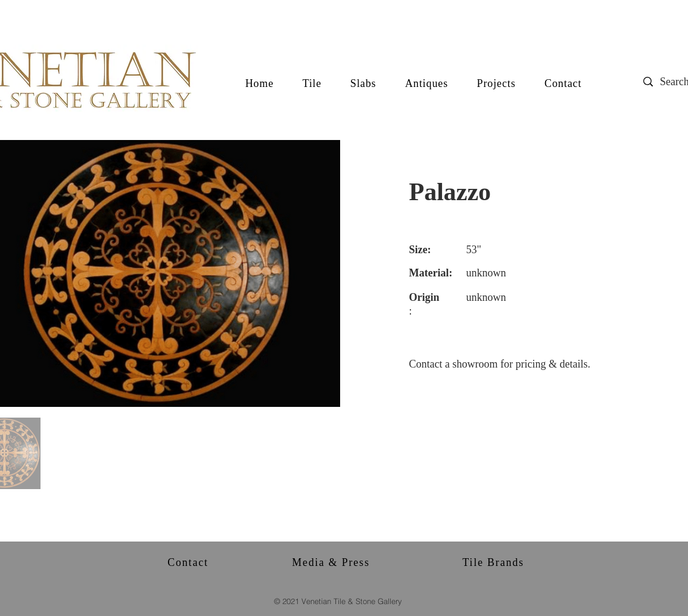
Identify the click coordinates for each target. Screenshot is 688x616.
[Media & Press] (332, 562)
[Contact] (189, 562)
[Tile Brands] (495, 562)
